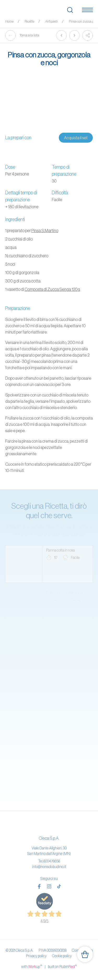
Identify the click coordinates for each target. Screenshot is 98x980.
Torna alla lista (22, 35)
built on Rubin (62, 966)
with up (32, 966)
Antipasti (51, 21)
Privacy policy (36, 956)
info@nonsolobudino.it (49, 867)
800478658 (52, 861)
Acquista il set (76, 138)
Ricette (29, 21)
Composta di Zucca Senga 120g (52, 289)
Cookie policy (62, 956)
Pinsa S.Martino (45, 231)
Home (9, 21)
